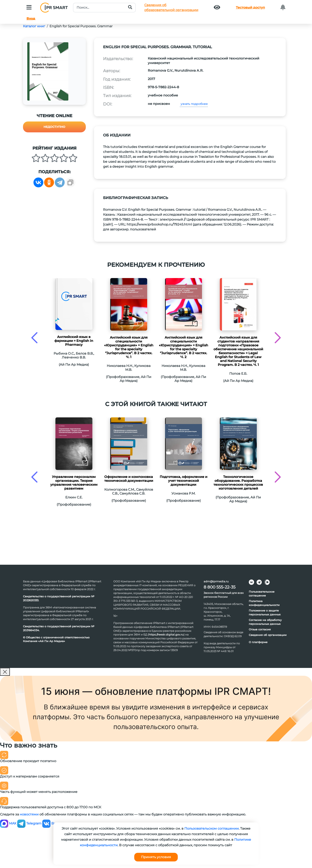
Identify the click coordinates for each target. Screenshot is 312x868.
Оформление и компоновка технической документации (129, 479)
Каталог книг (34, 26)
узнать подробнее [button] (194, 104)
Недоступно (54, 127)
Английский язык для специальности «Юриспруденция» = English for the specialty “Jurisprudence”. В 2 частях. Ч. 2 (184, 347)
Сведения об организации (268, 635)
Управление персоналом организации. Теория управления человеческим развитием (74, 483)
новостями (29, 814)
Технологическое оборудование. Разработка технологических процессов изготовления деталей (238, 483)
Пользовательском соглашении (212, 828)
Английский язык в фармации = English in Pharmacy (74, 341)
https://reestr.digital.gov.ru (166, 634)
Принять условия (156, 857)
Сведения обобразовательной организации (171, 7)
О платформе (258, 642)
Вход (31, 19)
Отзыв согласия (260, 629)
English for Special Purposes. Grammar (81, 26)
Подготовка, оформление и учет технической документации (184, 481)
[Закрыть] (5, 672)
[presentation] (34, 338)
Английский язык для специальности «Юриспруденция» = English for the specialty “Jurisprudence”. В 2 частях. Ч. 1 (129, 347)
